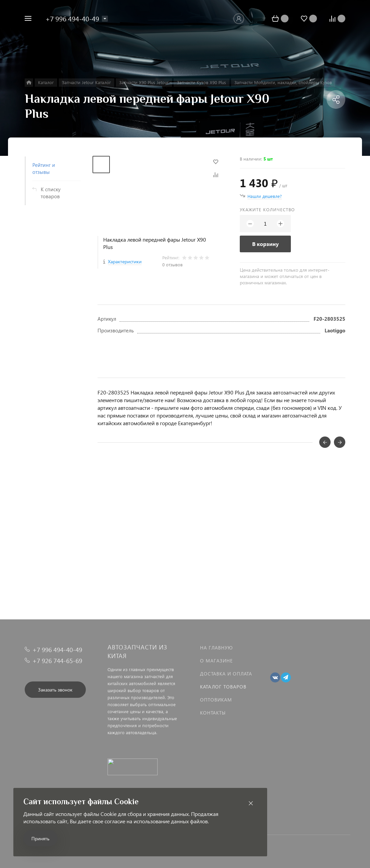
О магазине (216, 661)
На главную (216, 648)
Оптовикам (216, 700)
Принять (40, 838)
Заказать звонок (55, 690)
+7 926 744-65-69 (57, 661)
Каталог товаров (223, 687)
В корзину (265, 244)
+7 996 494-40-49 (72, 18)
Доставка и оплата (226, 674)
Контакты (213, 713)
